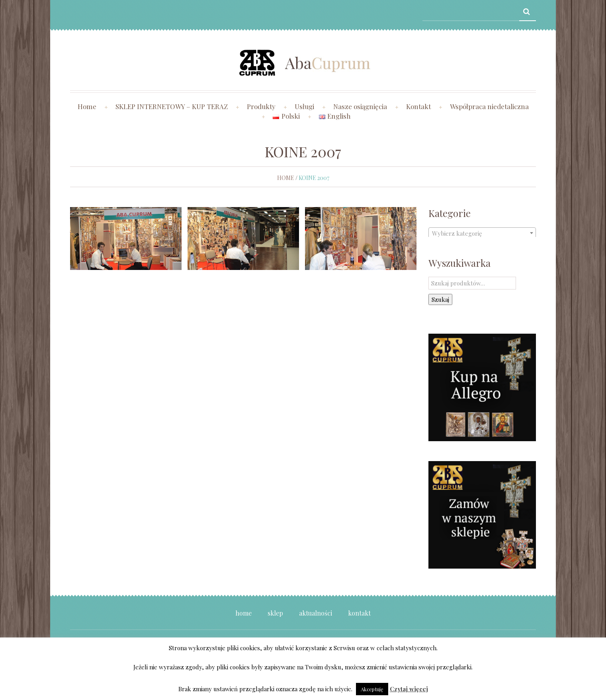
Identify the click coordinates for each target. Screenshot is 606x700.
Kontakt (418, 106)
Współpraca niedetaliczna (489, 106)
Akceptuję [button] (372, 689)
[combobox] (482, 233)
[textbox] (482, 233)
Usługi (304, 106)
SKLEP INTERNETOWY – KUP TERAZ (172, 106)
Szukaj (440, 299)
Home (87, 106)
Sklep (275, 613)
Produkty (261, 106)
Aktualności (316, 613)
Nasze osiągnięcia (360, 106)
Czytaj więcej (409, 689)
